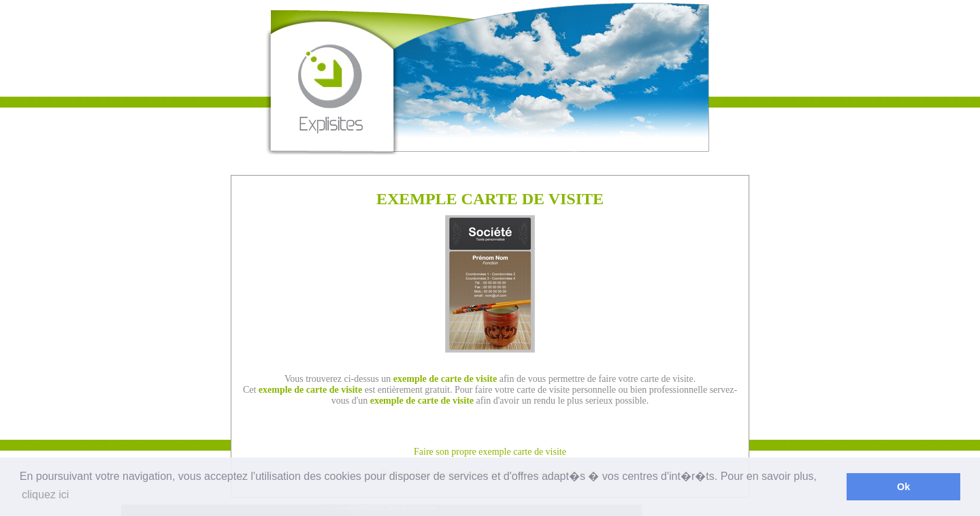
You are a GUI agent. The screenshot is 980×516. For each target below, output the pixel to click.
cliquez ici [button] (45, 495)
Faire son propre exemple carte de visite (490, 452)
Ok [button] (903, 487)
